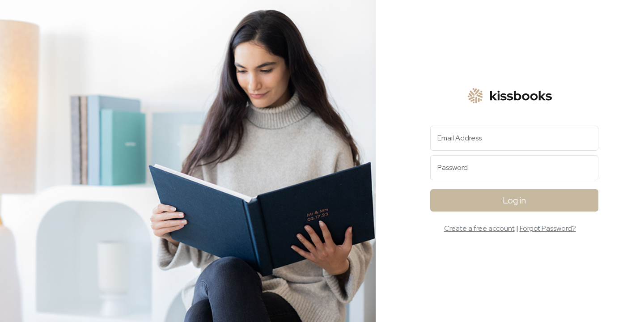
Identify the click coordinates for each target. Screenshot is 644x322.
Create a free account (479, 228)
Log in (514, 200)
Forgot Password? (548, 228)
